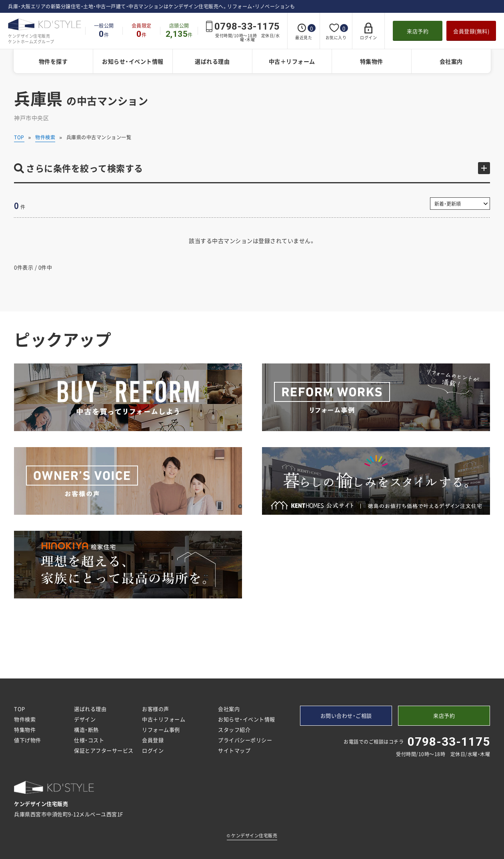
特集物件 (372, 61)
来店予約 (418, 31)
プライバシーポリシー (245, 740)
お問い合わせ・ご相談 (346, 715)
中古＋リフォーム (292, 61)
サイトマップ (234, 750)
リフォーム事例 (161, 730)
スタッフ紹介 (234, 730)
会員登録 (153, 740)
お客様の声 (156, 709)
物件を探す (53, 61)
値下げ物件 (28, 740)
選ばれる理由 (212, 61)
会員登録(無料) (471, 31)
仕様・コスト (89, 740)
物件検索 (45, 137)
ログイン (153, 750)
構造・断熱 (86, 730)
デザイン (85, 719)
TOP (19, 137)
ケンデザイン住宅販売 (252, 836)
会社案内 (451, 61)
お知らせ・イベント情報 (133, 61)
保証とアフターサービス (104, 750)
